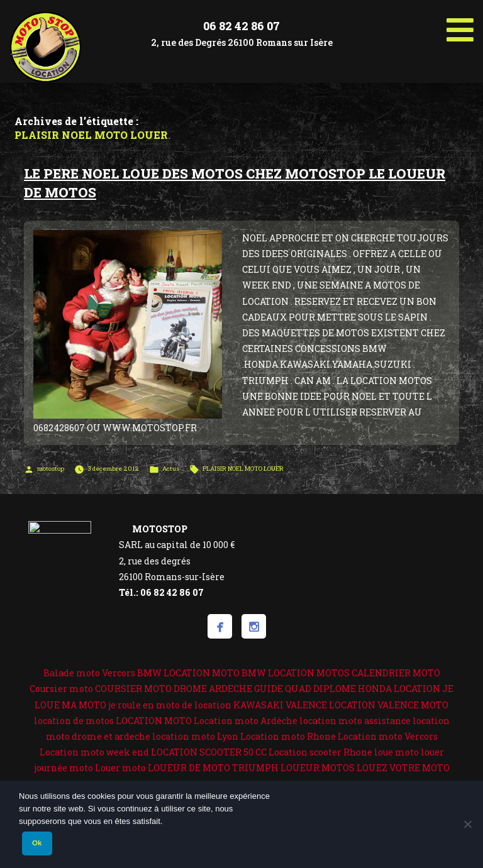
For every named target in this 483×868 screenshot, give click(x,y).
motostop (51, 469)
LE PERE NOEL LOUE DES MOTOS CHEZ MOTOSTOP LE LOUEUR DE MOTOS (235, 183)
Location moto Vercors (388, 736)
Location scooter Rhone (320, 752)
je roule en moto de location (170, 705)
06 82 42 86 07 (241, 26)
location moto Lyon (195, 736)
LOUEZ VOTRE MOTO (403, 768)
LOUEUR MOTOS (318, 768)
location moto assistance (355, 721)
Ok (37, 843)
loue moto (397, 752)
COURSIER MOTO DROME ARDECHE (174, 689)
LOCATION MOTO (154, 721)
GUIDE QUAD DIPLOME (305, 689)
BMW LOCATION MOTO (188, 673)
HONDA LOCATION (399, 689)
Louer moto (120, 768)
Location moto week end (94, 752)
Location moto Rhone (288, 736)
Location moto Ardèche (246, 721)
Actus (171, 469)
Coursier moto (61, 689)
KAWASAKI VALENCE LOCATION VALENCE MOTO (341, 705)
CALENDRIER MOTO (396, 673)
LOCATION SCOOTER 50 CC (209, 752)
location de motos (74, 721)
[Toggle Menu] (460, 25)
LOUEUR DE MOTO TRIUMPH (213, 768)
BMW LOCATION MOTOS (296, 673)
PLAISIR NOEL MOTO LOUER (243, 469)
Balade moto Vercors (89, 673)
